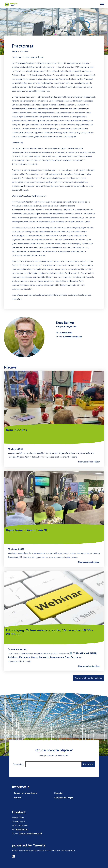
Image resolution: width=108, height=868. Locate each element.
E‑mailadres (18, 764)
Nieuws (17, 798)
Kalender (59, 793)
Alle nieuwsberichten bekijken (89, 678)
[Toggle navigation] (102, 4)
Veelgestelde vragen (64, 798)
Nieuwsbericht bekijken (89, 462)
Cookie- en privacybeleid (26, 793)
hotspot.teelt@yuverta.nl (30, 833)
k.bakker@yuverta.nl (72, 336)
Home (15, 51)
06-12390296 (66, 332)
